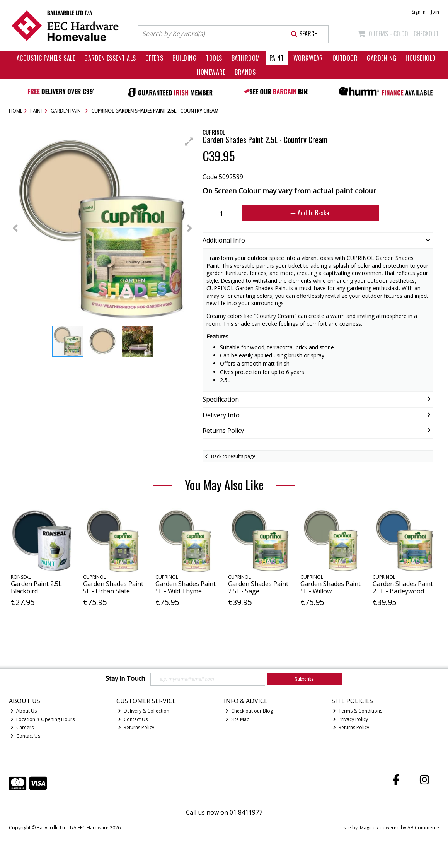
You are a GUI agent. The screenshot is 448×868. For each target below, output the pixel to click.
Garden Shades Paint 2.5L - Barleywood (403, 587)
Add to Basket (311, 213)
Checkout (426, 34)
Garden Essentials (110, 58)
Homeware (211, 72)
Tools (214, 58)
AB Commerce (423, 828)
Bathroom (246, 58)
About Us (24, 711)
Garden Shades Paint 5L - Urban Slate (113, 587)
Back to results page (233, 456)
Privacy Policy (350, 719)
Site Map (238, 719)
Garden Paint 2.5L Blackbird (36, 587)
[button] (189, 142)
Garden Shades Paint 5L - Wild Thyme (186, 587)
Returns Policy (136, 727)
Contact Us (25, 736)
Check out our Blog (249, 711)
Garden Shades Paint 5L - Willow (330, 587)
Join (435, 12)
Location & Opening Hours (43, 719)
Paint (277, 58)
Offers (154, 58)
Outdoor (345, 58)
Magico (368, 828)
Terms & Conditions (358, 711)
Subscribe (304, 679)
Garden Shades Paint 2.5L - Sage (258, 587)
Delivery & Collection (144, 711)
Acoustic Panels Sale (46, 58)
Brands (245, 72)
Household (421, 58)
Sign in (419, 12)
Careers (22, 727)
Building (184, 58)
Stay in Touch (125, 679)
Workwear (308, 58)
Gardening (382, 58)
